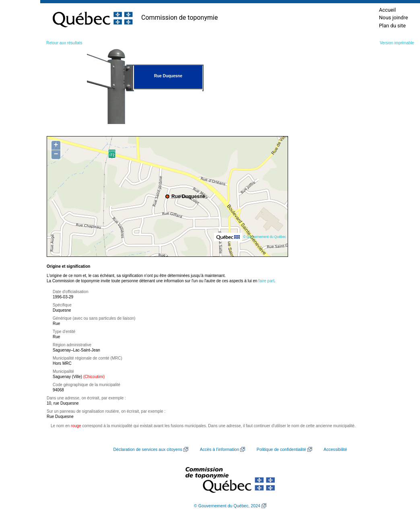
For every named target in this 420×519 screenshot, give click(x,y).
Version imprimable (397, 43)
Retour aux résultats (64, 43)
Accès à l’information (220, 449)
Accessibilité (335, 449)
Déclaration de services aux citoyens (148, 449)
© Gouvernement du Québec (265, 237)
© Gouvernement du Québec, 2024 (227, 506)
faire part (266, 281)
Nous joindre (393, 18)
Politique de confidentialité (281, 449)
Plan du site (392, 26)
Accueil (387, 10)
